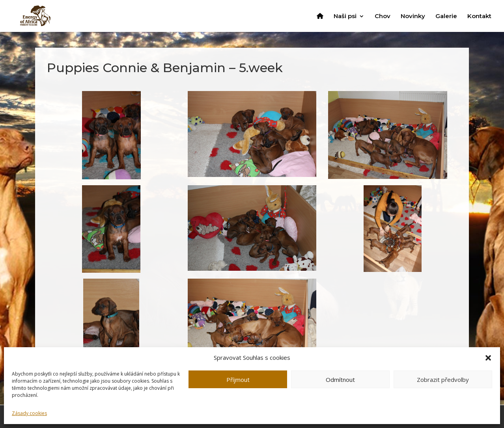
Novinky (413, 17)
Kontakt (479, 17)
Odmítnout (340, 380)
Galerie (446, 17)
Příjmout (238, 380)
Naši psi (345, 17)
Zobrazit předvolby (443, 380)
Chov (383, 17)
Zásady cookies (29, 413)
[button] (488, 358)
